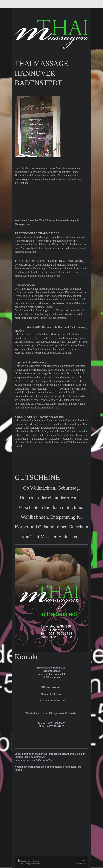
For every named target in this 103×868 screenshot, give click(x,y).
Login (83, 861)
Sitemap (36, 861)
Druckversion (25, 861)
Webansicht (81, 863)
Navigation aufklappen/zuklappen (51, 4)
